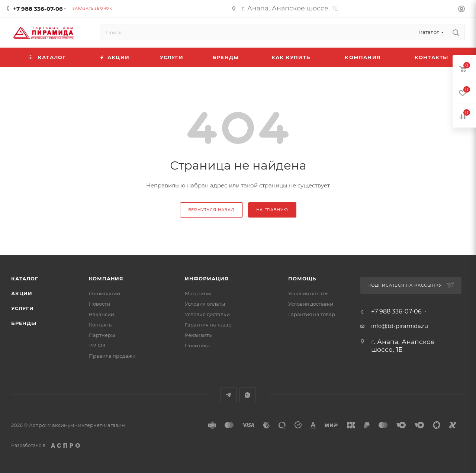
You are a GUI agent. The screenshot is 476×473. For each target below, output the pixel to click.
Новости (99, 304)
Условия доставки (207, 314)
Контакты (101, 325)
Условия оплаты (205, 304)
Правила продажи (112, 356)
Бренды (24, 323)
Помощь (302, 279)
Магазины (198, 293)
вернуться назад (211, 210)
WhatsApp (247, 395)
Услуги (22, 308)
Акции (22, 293)
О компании (104, 293)
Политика (197, 345)
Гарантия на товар (208, 325)
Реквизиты (199, 335)
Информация (207, 279)
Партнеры (102, 335)
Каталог (25, 279)
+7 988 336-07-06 (38, 9)
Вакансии (102, 314)
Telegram (229, 395)
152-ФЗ (97, 345)
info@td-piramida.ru (400, 326)
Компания (106, 279)
